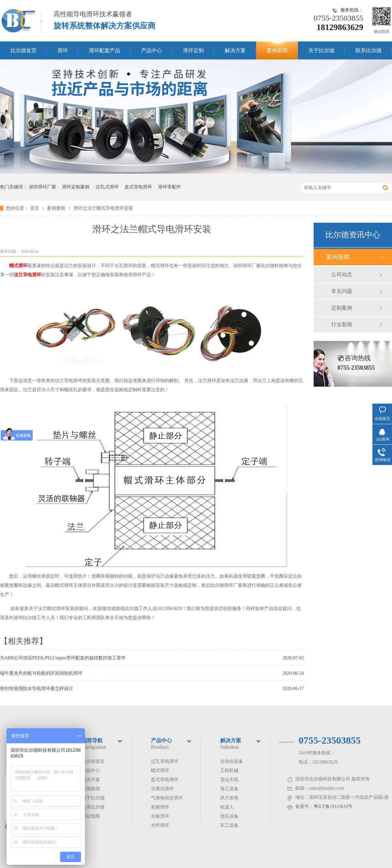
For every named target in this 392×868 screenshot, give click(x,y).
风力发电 (229, 798)
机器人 (227, 807)
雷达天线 (229, 780)
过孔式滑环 (107, 187)
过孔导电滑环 (165, 761)
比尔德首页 (24, 50)
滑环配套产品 (105, 50)
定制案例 (342, 308)
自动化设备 (232, 761)
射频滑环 (160, 807)
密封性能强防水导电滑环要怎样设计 (37, 689)
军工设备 (229, 825)
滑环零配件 (170, 187)
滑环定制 (193, 50)
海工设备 (229, 789)
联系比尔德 (368, 50)
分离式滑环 (162, 789)
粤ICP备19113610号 (333, 806)
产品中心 (152, 50)
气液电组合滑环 (167, 798)
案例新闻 (277, 50)
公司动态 (342, 274)
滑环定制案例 (76, 187)
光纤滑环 (160, 825)
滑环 (63, 50)
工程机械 (229, 771)
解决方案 (235, 50)
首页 (35, 208)
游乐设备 (229, 816)
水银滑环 (160, 816)
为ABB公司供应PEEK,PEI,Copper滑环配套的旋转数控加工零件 (63, 658)
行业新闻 (342, 324)
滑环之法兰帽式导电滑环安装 (103, 208)
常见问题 (342, 291)
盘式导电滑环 (138, 187)
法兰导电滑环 (27, 275)
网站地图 (91, 816)
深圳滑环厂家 (42, 187)
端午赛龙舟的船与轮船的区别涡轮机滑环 (41, 673)
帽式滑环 (18, 266)
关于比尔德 (321, 50)
